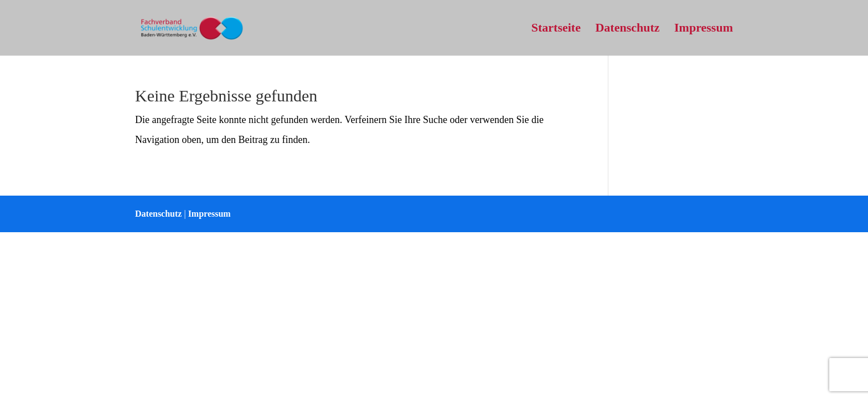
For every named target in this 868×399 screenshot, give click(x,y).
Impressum (704, 29)
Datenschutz (627, 29)
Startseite (556, 29)
